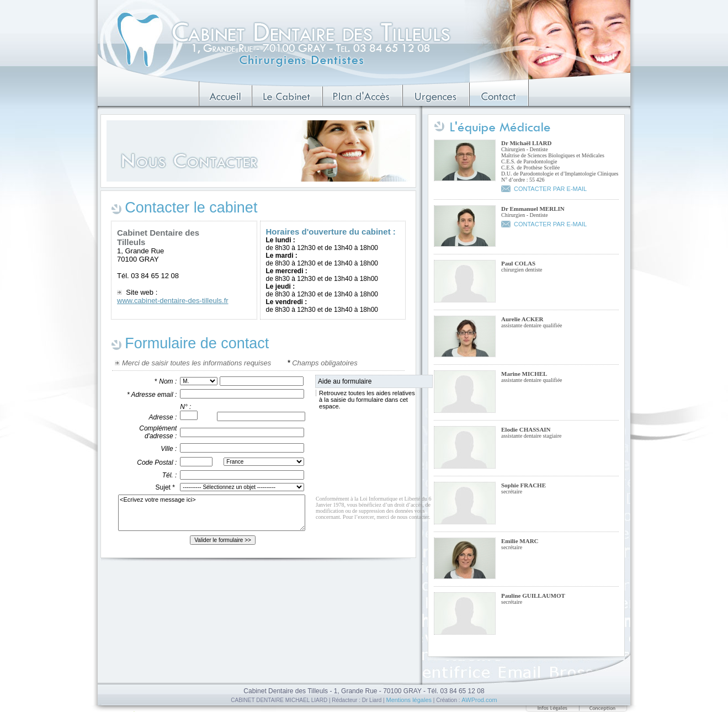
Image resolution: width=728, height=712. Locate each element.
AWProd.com (479, 700)
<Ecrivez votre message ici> (212, 513)
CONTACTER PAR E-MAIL (550, 189)
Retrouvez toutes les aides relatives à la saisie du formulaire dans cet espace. (365, 400)
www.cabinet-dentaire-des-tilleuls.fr (173, 301)
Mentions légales (409, 700)
